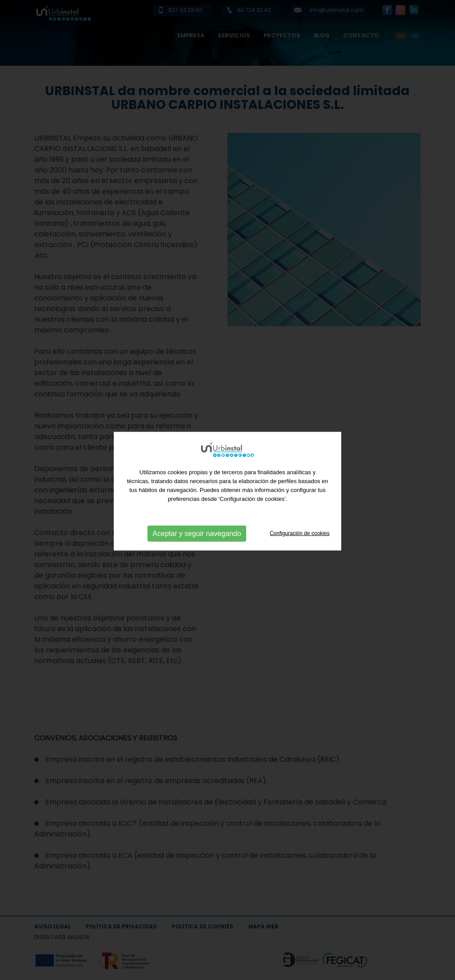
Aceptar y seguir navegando (197, 535)
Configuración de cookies (300, 535)
